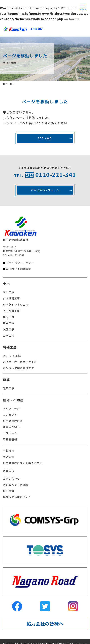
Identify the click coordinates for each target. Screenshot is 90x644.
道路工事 (9, 323)
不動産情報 (10, 439)
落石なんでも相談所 (16, 485)
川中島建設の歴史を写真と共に (23, 463)
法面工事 (9, 329)
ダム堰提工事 (11, 298)
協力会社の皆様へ (45, 623)
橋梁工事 (9, 317)
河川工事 (9, 292)
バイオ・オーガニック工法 (20, 362)
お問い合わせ (11, 479)
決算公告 (9, 471)
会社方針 (9, 457)
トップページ (11, 408)
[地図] (37, 251)
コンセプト (10, 415)
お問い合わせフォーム (45, 190)
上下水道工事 (11, 311)
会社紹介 (9, 451)
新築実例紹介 (11, 427)
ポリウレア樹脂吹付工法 (18, 368)
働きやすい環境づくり (17, 497)
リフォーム (10, 433)
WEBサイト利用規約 (19, 269)
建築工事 (9, 388)
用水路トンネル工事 (16, 305)
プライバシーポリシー (20, 263)
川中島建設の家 (13, 421)
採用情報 (9, 491)
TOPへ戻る (45, 138)
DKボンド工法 (12, 356)
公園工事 (9, 335)
